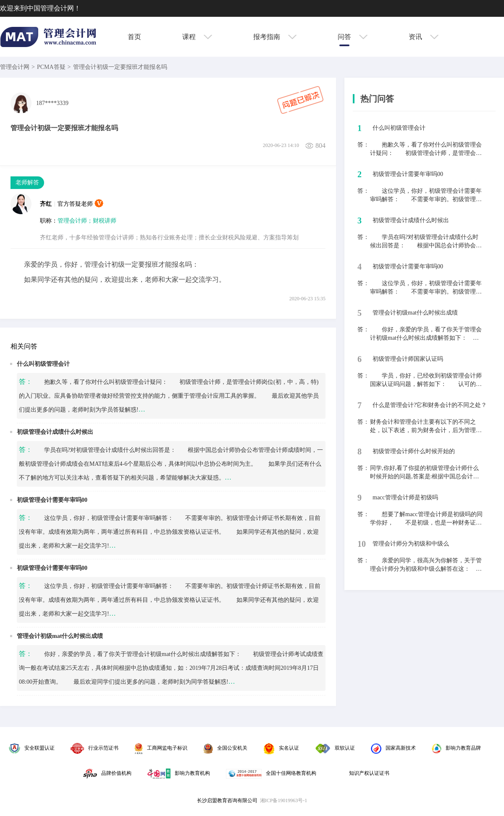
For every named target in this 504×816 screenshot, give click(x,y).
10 (362, 544)
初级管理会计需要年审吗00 (52, 500)
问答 (353, 37)
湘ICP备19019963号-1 (284, 800)
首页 (134, 37)
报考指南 (275, 37)
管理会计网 (15, 67)
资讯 (424, 37)
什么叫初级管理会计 (43, 364)
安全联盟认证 (32, 748)
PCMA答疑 (51, 67)
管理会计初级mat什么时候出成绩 (60, 636)
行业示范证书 (94, 748)
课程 (197, 37)
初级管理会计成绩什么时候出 (55, 432)
